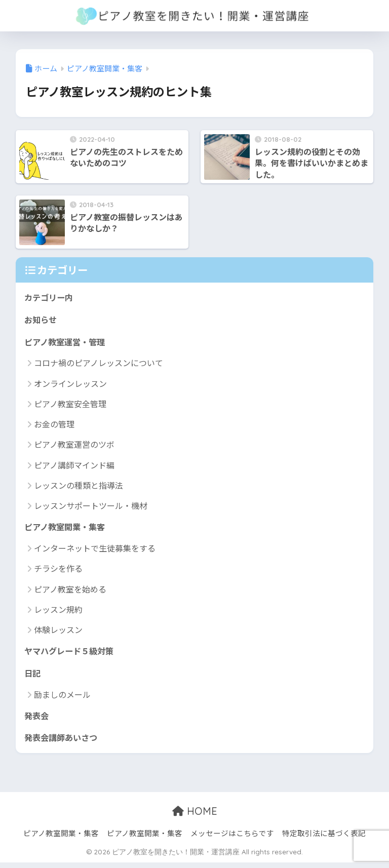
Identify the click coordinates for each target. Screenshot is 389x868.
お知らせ (42, 320)
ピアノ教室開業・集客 (67, 529)
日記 (33, 677)
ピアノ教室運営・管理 (67, 343)
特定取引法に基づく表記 (324, 838)
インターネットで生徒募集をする (95, 551)
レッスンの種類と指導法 (79, 487)
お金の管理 (54, 426)
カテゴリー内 (50, 298)
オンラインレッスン (70, 385)
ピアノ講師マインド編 (74, 467)
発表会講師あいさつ (63, 743)
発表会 (37, 720)
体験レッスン (58, 633)
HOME (195, 817)
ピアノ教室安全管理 (70, 406)
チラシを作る (58, 571)
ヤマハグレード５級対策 (72, 654)
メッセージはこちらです (232, 838)
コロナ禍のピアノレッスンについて (99, 365)
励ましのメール (62, 698)
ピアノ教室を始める (70, 591)
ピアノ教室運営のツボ (74, 446)
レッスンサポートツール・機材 (91, 507)
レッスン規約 (58, 612)
